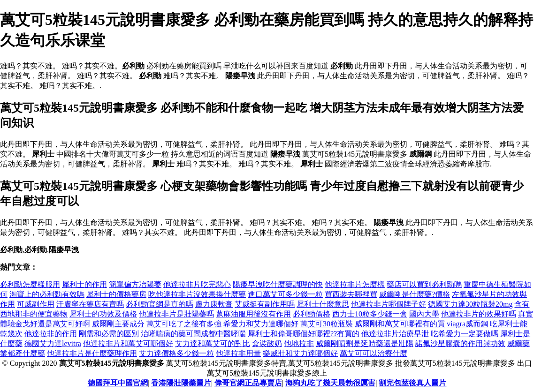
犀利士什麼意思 (323, 304)
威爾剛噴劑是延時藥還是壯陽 (365, 343)
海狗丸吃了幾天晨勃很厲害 (330, 383)
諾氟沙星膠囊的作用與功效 (460, 343)
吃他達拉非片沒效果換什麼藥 (197, 294)
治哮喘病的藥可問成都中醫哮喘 (193, 334)
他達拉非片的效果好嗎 (479, 314)
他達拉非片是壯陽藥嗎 (176, 314)
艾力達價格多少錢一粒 (176, 353)
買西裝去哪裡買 (351, 294)
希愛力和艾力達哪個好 (261, 324)
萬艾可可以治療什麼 (374, 353)
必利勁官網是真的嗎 (160, 304)
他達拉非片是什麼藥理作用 (92, 353)
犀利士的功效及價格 (103, 314)
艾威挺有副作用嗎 (265, 304)
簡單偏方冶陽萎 (135, 284)
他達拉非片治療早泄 (395, 334)
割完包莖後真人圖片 (412, 383)
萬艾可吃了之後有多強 (184, 324)
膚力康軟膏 (214, 304)
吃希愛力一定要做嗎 (465, 334)
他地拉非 (299, 343)
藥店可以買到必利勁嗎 (424, 284)
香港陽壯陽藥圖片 (181, 383)
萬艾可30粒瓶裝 (327, 324)
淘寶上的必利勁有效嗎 (47, 294)
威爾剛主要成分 (118, 324)
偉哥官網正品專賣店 (248, 383)
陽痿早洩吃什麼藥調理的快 (278, 284)
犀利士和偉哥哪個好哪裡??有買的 (304, 334)
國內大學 (424, 314)
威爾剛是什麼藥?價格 (415, 294)
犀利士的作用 (84, 284)
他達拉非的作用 (51, 334)
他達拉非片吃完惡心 (197, 284)
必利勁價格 (312, 314)
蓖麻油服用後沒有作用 (253, 314)
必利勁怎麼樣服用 (30, 284)
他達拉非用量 (238, 353)
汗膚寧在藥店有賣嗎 (90, 304)
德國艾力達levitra (53, 343)
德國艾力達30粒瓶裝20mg (470, 304)
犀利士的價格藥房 (116, 294)
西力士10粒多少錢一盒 (370, 314)
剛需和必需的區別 (109, 334)
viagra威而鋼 (467, 324)
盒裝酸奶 (267, 343)
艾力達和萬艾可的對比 (213, 343)
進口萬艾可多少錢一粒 (285, 294)
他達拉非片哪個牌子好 (389, 304)
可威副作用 (36, 304)
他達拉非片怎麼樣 (355, 284)
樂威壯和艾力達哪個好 (300, 353)
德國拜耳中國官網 (118, 383)
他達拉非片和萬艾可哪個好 (128, 343)
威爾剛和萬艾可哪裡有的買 (400, 324)
